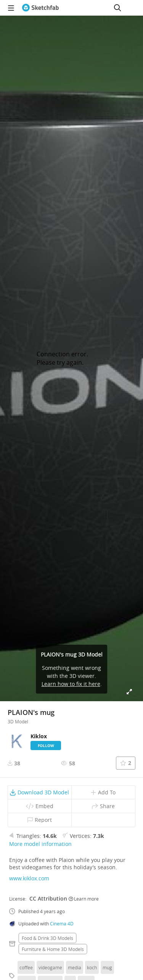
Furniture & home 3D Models (53, 949)
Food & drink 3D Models (47, 938)
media (75, 967)
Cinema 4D (62, 923)
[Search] (117, 8)
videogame (50, 967)
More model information (40, 844)
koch (92, 967)
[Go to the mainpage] (40, 8)
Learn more (84, 899)
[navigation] (11, 8)
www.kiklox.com (29, 878)
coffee (26, 967)
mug (107, 967)
